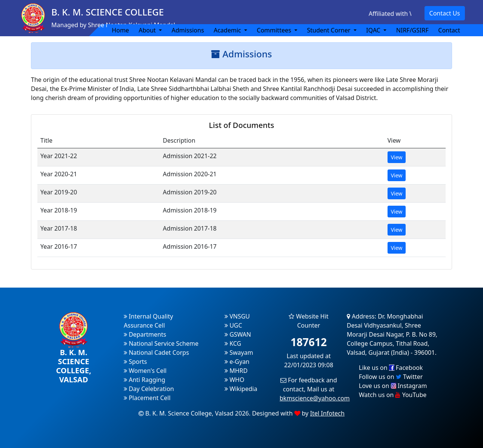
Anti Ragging (145, 380)
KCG (233, 343)
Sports (135, 362)
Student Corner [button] (329, 30)
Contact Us (445, 13)
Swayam (239, 353)
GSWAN (238, 334)
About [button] (148, 30)
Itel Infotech (327, 413)
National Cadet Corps (156, 353)
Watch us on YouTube (393, 395)
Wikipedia (241, 389)
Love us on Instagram (393, 386)
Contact (449, 30)
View (397, 157)
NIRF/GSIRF (412, 30)
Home (120, 30)
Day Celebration (149, 389)
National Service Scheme (161, 343)
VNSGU (237, 316)
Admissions (188, 30)
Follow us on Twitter (391, 377)
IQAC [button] (374, 30)
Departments (145, 334)
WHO (234, 380)
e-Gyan (237, 362)
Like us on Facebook (391, 368)
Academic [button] (228, 30)
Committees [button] (275, 30)
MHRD (236, 371)
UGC (233, 325)
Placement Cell (147, 398)
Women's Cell (145, 371)
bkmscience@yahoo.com (315, 398)
